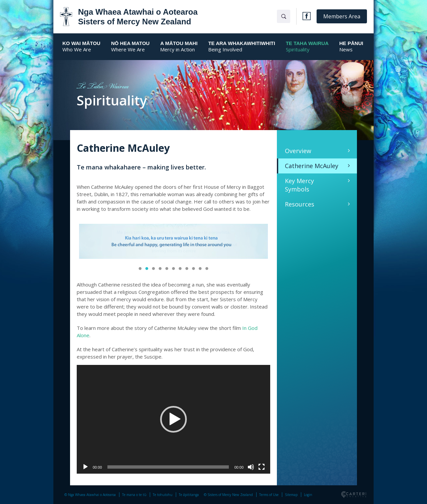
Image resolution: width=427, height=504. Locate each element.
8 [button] (187, 269)
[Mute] (251, 467)
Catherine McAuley (312, 166)
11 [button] (207, 269)
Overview (298, 151)
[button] (173, 419)
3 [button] (153, 269)
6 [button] (173, 269)
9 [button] (193, 269)
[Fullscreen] (262, 467)
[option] (173, 242)
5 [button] (167, 269)
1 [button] (140, 269)
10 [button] (200, 269)
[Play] (85, 467)
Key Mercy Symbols (299, 185)
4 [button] (160, 269)
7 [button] (180, 269)
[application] (173, 419)
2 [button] (147, 269)
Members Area (342, 16)
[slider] (168, 467)
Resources (300, 204)
